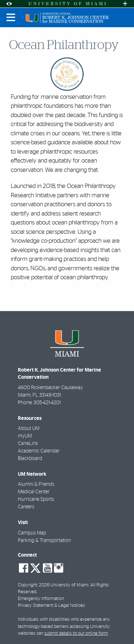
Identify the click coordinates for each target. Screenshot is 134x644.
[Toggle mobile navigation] (11, 18)
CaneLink (28, 444)
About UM (29, 428)
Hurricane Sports (36, 499)
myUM (25, 436)
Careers (26, 507)
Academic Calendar (39, 451)
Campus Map (32, 533)
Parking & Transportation (44, 541)
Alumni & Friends (36, 484)
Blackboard (30, 459)
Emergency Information (41, 599)
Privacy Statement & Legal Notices (51, 606)
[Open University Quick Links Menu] (125, 4)
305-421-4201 (47, 403)
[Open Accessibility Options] (9, 4)
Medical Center (34, 492)
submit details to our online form (76, 633)
